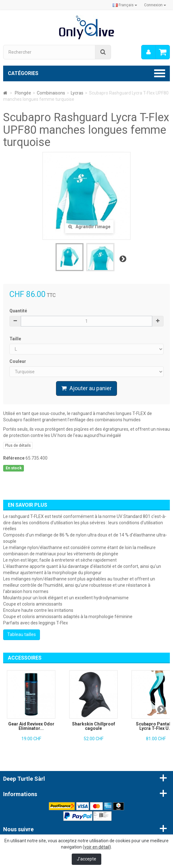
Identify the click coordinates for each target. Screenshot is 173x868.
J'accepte (87, 859)
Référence (14, 458)
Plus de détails (18, 445)
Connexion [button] (155, 5)
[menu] (148, 52)
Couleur (18, 361)
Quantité (18, 311)
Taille (16, 339)
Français (125, 5)
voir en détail (97, 847)
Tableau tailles (22, 634)
